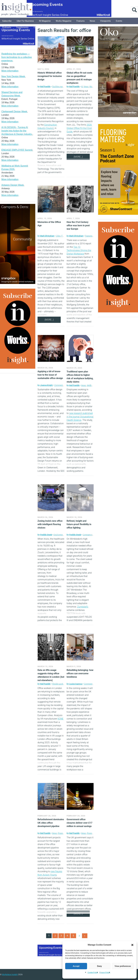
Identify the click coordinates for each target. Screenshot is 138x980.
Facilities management (61, 87)
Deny (99, 966)
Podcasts (7, 27)
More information (10, 71)
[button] (132, 945)
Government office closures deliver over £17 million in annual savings (79, 823)
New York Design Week (13, 76)
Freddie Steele (46, 535)
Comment (58, 385)
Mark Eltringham (47, 236)
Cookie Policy (93, 973)
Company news (89, 535)
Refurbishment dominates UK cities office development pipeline (51, 823)
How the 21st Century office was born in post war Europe (78, 225)
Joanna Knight (46, 385)
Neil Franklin (45, 87)
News (92, 21)
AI (82, 87)
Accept (76, 966)
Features (81, 21)
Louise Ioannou (76, 684)
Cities (58, 236)
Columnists (39, 27)
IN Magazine (45, 21)
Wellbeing (91, 385)
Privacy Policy (105, 973)
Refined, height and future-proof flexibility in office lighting (79, 524)
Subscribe (7, 21)
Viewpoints (105, 21)
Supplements (22, 27)
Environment (59, 535)
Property (61, 833)
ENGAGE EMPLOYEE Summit (17, 150)
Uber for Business (25, 21)
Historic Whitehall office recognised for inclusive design (50, 76)
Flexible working (59, 684)
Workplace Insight (10, 974)
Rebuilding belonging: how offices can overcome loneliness (80, 673)
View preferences (123, 966)
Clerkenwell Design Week (14, 112)
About (64, 27)
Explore (53, 27)
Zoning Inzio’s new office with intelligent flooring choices (50, 524)
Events (119, 21)
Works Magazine (64, 21)
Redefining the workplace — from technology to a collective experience (17, 57)
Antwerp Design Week (13, 185)
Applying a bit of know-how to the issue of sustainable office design (50, 375)
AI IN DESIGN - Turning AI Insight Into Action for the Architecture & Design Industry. (17, 131)
